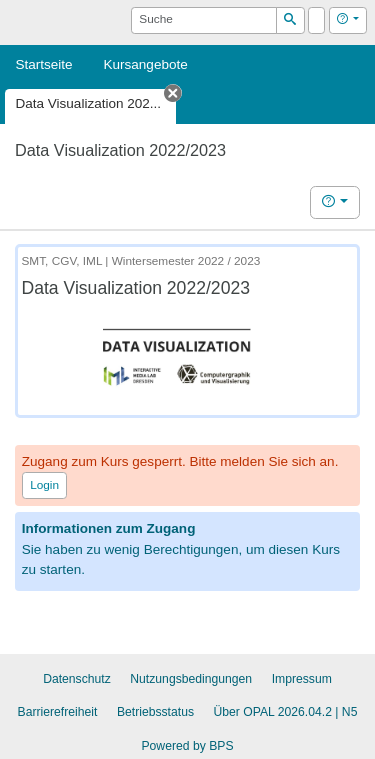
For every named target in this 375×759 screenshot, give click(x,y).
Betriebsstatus (155, 712)
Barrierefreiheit (58, 712)
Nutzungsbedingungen (191, 679)
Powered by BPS (187, 746)
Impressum (302, 679)
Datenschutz (77, 679)
